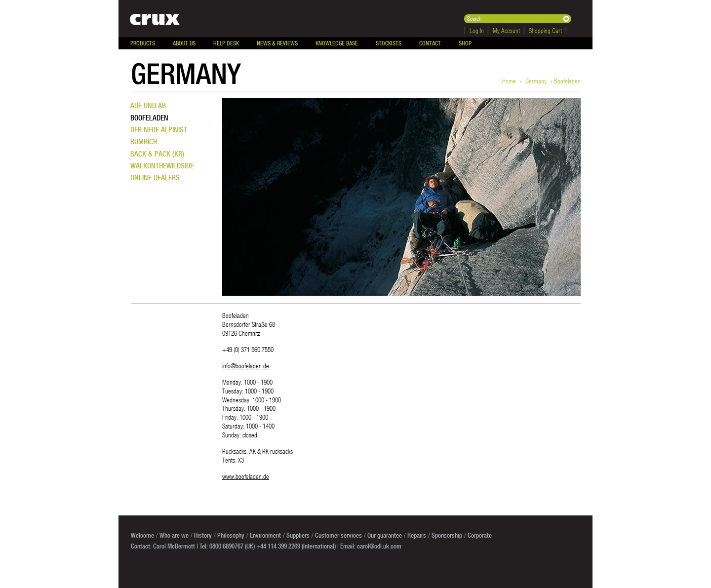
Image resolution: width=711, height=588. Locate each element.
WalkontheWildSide (162, 166)
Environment (265, 535)
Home (509, 81)
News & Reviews (277, 43)
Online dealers (155, 177)
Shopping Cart (545, 30)
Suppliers (298, 535)
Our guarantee (385, 535)
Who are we (174, 535)
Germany (536, 81)
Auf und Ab (148, 105)
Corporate (480, 535)
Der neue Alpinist (159, 130)
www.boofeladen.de (246, 476)
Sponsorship (447, 535)
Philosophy (231, 535)
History (203, 535)
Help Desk (226, 43)
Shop (465, 43)
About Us (184, 43)
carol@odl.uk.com (379, 546)
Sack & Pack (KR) (157, 154)
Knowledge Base (337, 43)
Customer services (338, 535)
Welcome (142, 535)
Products (143, 43)
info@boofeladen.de (246, 366)
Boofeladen (149, 118)
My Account (506, 30)
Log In (477, 30)
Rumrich (144, 141)
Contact (430, 43)
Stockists (389, 43)
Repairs (417, 535)
